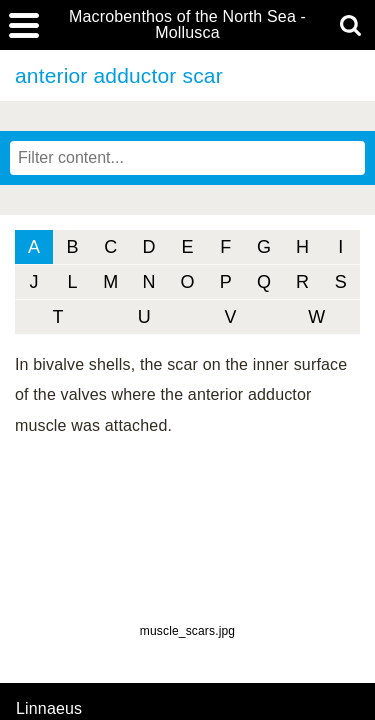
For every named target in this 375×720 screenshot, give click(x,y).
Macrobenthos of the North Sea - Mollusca (187, 25)
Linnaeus (49, 709)
